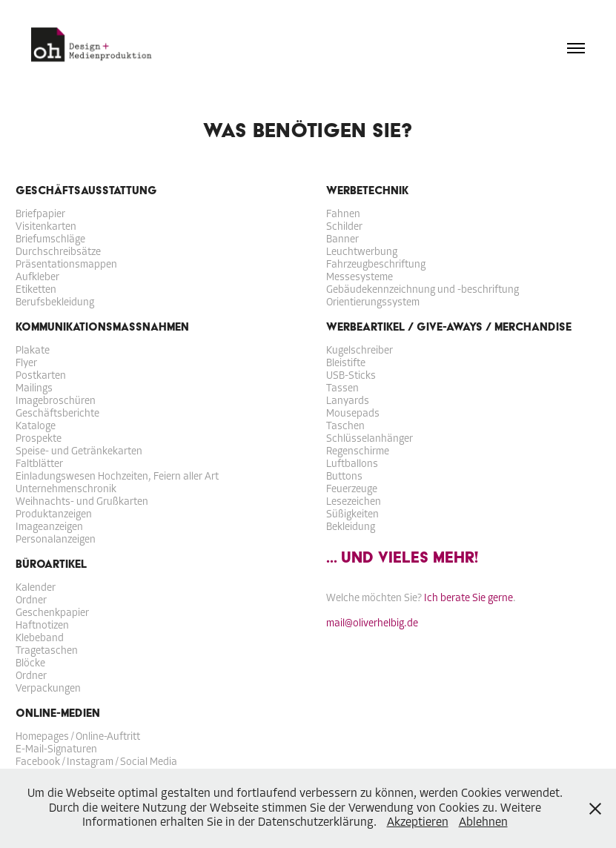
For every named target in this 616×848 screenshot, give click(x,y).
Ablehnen (483, 822)
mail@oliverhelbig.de (372, 623)
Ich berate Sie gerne (468, 598)
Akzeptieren (418, 822)
